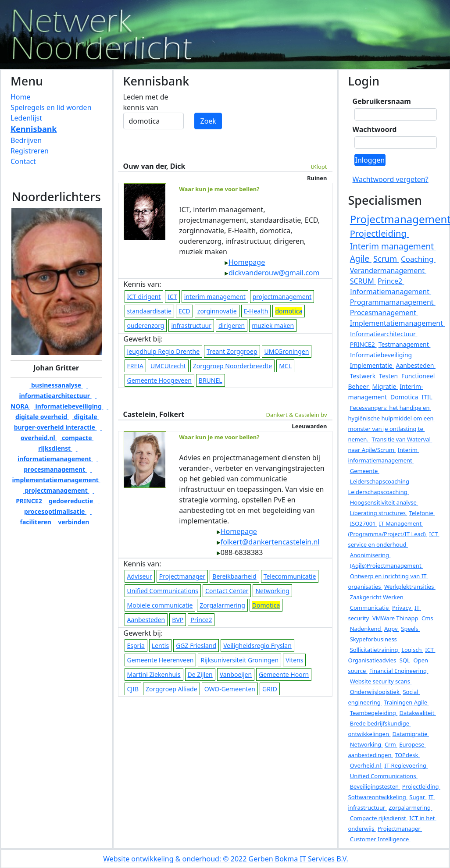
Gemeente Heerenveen (161, 660)
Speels (410, 629)
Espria (136, 646)
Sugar (418, 797)
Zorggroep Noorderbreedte (232, 366)
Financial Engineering (399, 671)
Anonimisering (370, 555)
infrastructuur (191, 325)
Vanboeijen (236, 674)
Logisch (412, 650)
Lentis (160, 646)
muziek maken (273, 325)
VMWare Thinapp (396, 618)
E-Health (256, 311)
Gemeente (365, 471)
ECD (184, 311)
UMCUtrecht (168, 366)
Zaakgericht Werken (378, 597)
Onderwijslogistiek (376, 692)
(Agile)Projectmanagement (386, 566)
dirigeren (232, 325)
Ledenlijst (26, 118)
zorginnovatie (217, 311)
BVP (178, 620)
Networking (272, 591)
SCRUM (363, 281)
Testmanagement (405, 344)
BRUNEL (211, 380)
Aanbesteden (146, 620)
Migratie (385, 386)
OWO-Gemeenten (230, 689)
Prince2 (201, 620)
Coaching (418, 259)
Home (21, 97)
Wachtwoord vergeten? (391, 179)
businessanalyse (56, 385)
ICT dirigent (144, 297)
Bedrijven (26, 140)
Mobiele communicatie (160, 605)
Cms (428, 618)
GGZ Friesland (196, 646)
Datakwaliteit (417, 713)
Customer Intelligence (380, 839)
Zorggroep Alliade (171, 689)
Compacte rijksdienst (379, 818)
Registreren (30, 151)
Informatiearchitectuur (384, 334)
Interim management (393, 246)
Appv (392, 629)
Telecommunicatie (290, 576)
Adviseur (140, 576)
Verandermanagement (388, 270)
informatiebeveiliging (68, 406)
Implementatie (372, 365)
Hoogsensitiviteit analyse (384, 502)
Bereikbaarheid (234, 576)
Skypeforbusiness (374, 639)
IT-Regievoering (406, 765)
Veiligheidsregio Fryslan (257, 646)
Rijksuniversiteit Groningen (239, 660)
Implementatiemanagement (397, 323)
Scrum (386, 259)
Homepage (245, 262)
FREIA (135, 366)
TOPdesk (407, 755)
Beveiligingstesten (375, 786)
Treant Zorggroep (232, 351)
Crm (391, 744)
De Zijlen (200, 674)
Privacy (402, 608)
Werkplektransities (410, 587)
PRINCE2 (363, 344)
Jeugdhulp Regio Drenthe (164, 351)
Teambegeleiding (374, 713)
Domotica (405, 397)
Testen (389, 376)
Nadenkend (366, 629)
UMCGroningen (287, 351)
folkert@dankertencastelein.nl (268, 542)
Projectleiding (379, 233)
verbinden (74, 522)
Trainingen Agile (406, 702)
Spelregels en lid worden (51, 107)
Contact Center (227, 591)
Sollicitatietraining (375, 650)
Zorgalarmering (222, 605)
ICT (172, 297)
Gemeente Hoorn (284, 674)
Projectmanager (182, 576)
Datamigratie (411, 734)
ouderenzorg (146, 325)
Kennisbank (34, 129)
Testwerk (364, 376)
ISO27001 (364, 523)
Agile (361, 259)
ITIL (428, 397)
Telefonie (422, 513)
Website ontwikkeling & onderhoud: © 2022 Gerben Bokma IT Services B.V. (226, 859)
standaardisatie (149, 311)
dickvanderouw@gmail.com (272, 273)
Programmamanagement (393, 302)
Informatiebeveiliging (382, 355)
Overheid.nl (366, 765)
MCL (285, 366)
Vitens (294, 660)
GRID (270, 689)
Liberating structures (379, 513)
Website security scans (381, 681)
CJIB (133, 689)
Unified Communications (163, 591)
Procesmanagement (384, 313)
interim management (215, 297)
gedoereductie (71, 501)
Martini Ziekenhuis (154, 674)
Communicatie (370, 608)
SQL (405, 660)
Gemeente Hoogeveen (159, 380)
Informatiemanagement (391, 292)
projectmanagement (56, 490)
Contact (23, 161)
